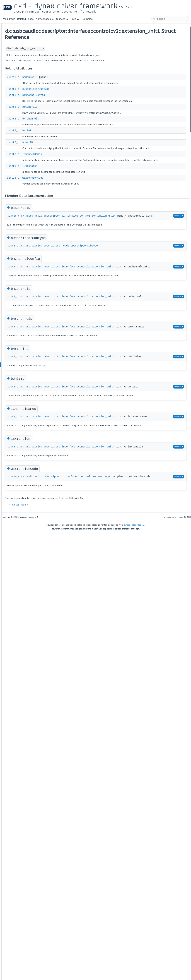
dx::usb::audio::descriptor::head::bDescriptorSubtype (91, 305)
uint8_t (58, 107)
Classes (62, 19)
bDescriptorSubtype (80, 107)
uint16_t (57, 91)
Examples (87, 19)
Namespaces (45, 19)
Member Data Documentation (165, 81)
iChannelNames (77, 188)
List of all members (160, 134)
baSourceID (74, 91)
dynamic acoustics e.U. (134, 711)
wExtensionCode (77, 215)
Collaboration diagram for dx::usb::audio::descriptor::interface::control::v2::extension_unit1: (84, 72)
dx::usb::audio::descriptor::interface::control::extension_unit (99, 257)
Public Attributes (158, 29)
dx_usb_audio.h (65, 691)
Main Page (9, 19)
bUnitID (72, 172)
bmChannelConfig (78, 113)
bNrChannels (75, 145)
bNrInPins (74, 160)
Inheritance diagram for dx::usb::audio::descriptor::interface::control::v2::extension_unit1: (84, 63)
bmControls (74, 129)
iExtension (74, 204)
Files (75, 19)
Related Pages (25, 19)
